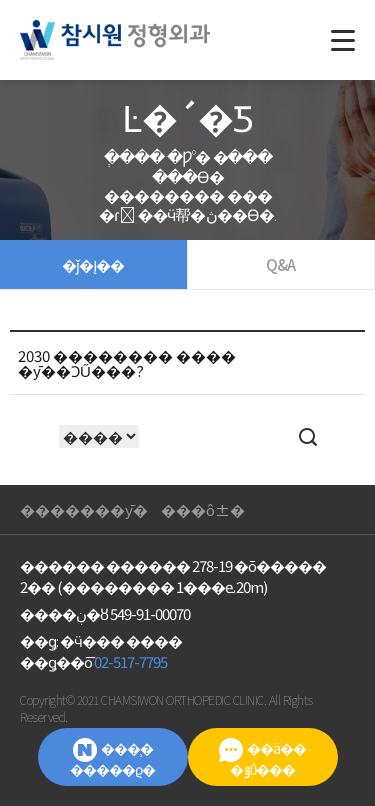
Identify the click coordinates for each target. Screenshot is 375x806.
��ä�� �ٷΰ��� (262, 758)
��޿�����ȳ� (84, 509)
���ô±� (203, 509)
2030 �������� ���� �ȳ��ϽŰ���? (127, 363)
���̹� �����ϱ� (112, 758)
